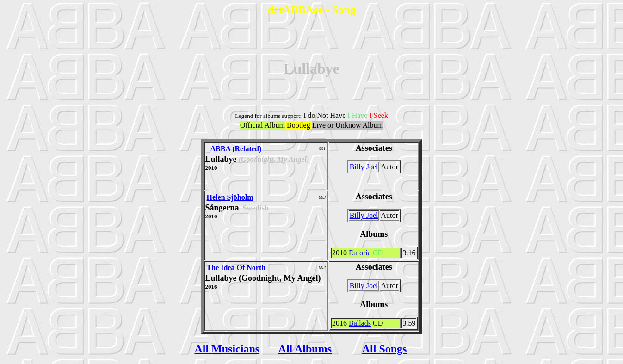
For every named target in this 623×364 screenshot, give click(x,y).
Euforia (360, 253)
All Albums (305, 349)
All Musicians (227, 349)
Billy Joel (364, 167)
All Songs (385, 349)
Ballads (360, 323)
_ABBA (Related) (234, 149)
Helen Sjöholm (230, 197)
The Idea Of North (236, 268)
